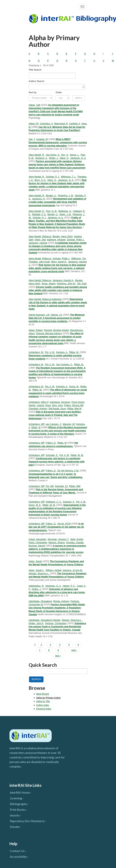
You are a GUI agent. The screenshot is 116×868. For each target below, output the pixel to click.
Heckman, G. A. (53, 586)
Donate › (15, 827)
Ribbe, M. (74, 352)
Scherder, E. (52, 455)
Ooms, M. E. (35, 505)
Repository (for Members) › (28, 821)
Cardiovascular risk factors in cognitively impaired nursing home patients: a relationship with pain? (57, 462)
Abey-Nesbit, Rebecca (40, 236)
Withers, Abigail (54, 570)
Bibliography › (19, 804)
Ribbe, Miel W (75, 409)
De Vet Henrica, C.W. (68, 471)
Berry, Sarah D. (59, 262)
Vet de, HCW (64, 524)
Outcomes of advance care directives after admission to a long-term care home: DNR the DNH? (57, 592)
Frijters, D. (51, 443)
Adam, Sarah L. (37, 570)
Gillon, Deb (40, 240)
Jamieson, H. (39, 199)
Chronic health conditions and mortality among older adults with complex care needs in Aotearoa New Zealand (58, 290)
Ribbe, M (36, 427)
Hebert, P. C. (69, 586)
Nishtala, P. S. (39, 214)
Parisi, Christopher (38, 543)
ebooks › (16, 815)
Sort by (33, 92)
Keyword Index (44, 709)
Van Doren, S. (53, 155)
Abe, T (32, 139)
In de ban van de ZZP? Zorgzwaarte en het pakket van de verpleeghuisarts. (56, 527)
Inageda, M (42, 139)
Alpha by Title (43, 701)
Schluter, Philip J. (76, 240)
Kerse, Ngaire (49, 284)
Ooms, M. (74, 387)
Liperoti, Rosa (44, 405)
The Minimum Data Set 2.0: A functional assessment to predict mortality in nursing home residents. (57, 318)
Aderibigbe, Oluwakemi (40, 601)
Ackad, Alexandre (37, 539)
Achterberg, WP (37, 424)
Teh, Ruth (82, 284)
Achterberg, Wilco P (39, 402)
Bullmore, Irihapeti (56, 240)
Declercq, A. (41, 158)
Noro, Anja (57, 405)
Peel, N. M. (51, 211)
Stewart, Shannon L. (39, 574)
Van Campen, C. (64, 364)
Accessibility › (19, 856)
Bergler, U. (51, 196)
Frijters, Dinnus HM (74, 405)
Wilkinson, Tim (79, 259)
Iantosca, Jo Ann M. (73, 570)
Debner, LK (56, 315)
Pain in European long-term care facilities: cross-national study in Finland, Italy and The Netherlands (55, 415)
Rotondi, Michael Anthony (49, 333)
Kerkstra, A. (62, 352)
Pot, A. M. (50, 352)
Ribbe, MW (75, 486)
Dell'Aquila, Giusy (57, 409)
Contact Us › (18, 851)
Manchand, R (61, 124)
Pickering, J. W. (66, 196)
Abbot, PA (34, 124)
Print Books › (18, 810)
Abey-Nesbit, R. (37, 155)
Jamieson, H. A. (78, 158)
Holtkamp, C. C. (54, 502)
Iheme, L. (75, 155)
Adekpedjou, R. (36, 586)
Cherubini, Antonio (38, 409)
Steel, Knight (77, 539)
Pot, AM (50, 486)
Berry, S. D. (40, 180)
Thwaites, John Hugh (39, 262)
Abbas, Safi (34, 105)
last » (58, 656)
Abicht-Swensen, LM (39, 315)
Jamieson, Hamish (38, 243)
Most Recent (43, 694)
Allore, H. (64, 158)
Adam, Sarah (35, 561)
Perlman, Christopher (56, 623)
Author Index (43, 705)
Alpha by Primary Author (49, 698)
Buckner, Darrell (37, 546)
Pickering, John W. (66, 284)
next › (74, 650)
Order (59, 92)
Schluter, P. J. (53, 177)
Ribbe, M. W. (77, 455)
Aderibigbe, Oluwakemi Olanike (45, 620)
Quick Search (43, 665)
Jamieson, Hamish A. (63, 280)
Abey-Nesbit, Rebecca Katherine (45, 299)
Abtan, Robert (36, 330)
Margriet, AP (69, 424)
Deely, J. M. (65, 214)
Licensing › (17, 798)
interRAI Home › (21, 792)
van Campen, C (53, 424)
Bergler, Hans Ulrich (63, 236)
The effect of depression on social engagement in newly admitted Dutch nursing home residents (58, 393)
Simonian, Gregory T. (58, 539)
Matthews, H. (65, 211)
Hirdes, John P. (36, 623)
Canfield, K (75, 124)
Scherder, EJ (61, 486)
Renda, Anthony (61, 601)
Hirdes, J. (54, 158)
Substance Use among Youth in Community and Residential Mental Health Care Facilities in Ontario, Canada (57, 627)
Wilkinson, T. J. (68, 177)
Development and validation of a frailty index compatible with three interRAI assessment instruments (57, 202)
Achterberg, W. (36, 352)
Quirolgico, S (46, 124)
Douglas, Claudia (75, 543)
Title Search (35, 70)
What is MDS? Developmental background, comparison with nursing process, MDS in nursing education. (58, 142)
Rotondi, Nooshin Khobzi (56, 330)
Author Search (37, 81)
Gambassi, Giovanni (60, 402)
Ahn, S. (65, 155)
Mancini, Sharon (57, 543)
